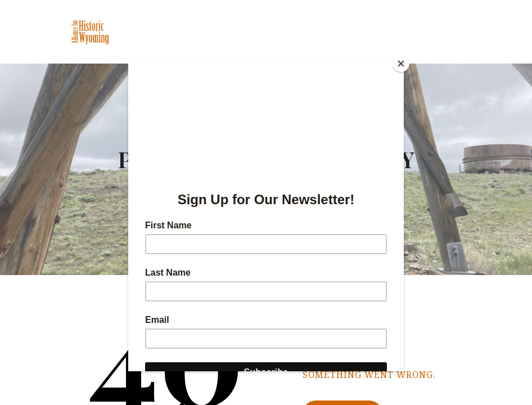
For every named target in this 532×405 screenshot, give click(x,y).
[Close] (401, 64)
